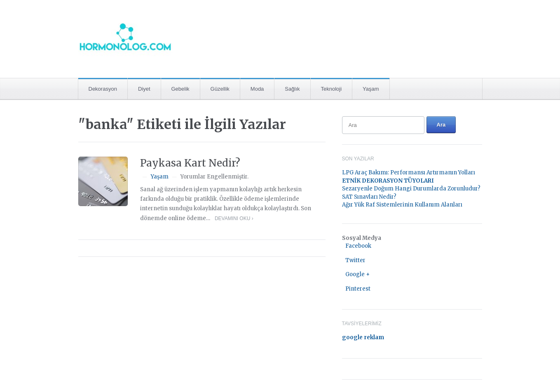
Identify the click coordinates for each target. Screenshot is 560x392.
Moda (257, 89)
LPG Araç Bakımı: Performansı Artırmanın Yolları (409, 173)
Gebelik (180, 89)
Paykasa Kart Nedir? (190, 163)
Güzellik (220, 89)
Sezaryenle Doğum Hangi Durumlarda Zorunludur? (411, 189)
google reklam (363, 337)
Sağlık (292, 89)
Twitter (355, 260)
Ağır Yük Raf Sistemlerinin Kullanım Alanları (402, 205)
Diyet (144, 89)
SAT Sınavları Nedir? (369, 197)
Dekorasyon (103, 89)
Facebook (358, 246)
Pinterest (358, 289)
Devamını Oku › (234, 218)
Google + (357, 274)
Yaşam (371, 89)
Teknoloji (332, 89)
